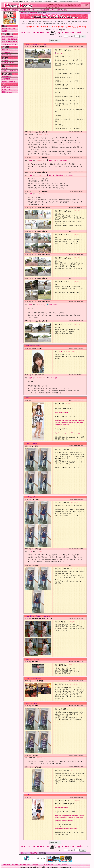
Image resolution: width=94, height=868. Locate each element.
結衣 (31, 304)
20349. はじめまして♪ (32, 658)
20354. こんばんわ (31, 443)
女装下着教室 (6, 79)
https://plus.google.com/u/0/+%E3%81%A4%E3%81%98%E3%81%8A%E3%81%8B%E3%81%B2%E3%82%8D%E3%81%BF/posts (69, 422)
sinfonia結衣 (53, 304)
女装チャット (36, 10)
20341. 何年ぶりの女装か (33, 345)
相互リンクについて (8, 92)
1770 (28, 32)
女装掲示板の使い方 (8, 63)
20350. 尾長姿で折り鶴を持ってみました (38, 615)
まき (61, 351)
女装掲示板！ (6, 60)
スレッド (56, 30)
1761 (72, 32)
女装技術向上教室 (25, 10)
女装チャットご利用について (10, 71)
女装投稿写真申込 (7, 55)
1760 (77, 32)
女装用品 (65, 10)
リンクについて (7, 90)
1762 (67, 32)
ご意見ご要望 (45, 10)
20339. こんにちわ (31, 702)
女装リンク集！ (7, 87)
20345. (27, 794)
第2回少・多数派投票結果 (9, 42)
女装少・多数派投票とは (9, 44)
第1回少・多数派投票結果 (9, 39)
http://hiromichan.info (61, 412)
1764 (58, 32)
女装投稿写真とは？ (8, 52)
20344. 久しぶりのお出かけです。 (36, 44)
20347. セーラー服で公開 (33, 677)
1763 (63, 32)
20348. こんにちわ (31, 496)
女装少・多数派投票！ (8, 37)
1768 (38, 32)
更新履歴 (5, 31)
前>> (82, 32)
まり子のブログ (62, 53)
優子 (31, 193)
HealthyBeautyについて (9, 29)
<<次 (23, 32)
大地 (31, 551)
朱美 (31, 160)
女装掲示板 (15, 10)
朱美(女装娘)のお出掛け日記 (58, 160)
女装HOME (24, 13)
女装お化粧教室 (7, 76)
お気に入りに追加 (55, 10)
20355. (27, 397)
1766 (47, 32)
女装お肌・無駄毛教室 (8, 81)
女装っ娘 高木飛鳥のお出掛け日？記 (61, 175)
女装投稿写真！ (7, 50)
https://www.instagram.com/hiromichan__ (67, 432)
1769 (33, 32)
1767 (42, 32)
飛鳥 (31, 175)
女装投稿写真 (7, 10)
